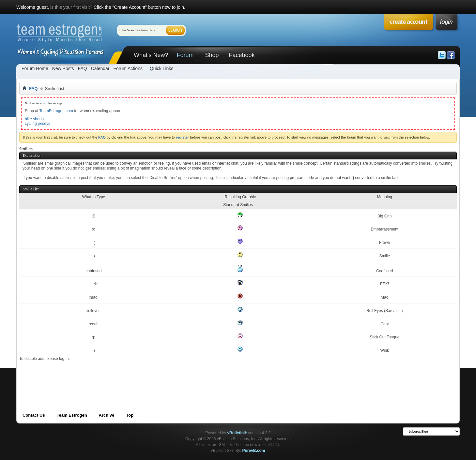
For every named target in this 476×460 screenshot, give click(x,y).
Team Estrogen (72, 415)
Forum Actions (128, 68)
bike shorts (34, 119)
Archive (107, 415)
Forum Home (35, 68)
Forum (185, 55)
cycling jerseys (38, 124)
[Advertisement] (138, 376)
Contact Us (34, 415)
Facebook (242, 55)
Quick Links (161, 68)
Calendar (100, 68)
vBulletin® (237, 433)
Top (130, 415)
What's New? (151, 55)
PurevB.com (254, 451)
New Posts (63, 68)
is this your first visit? (71, 7)
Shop (212, 55)
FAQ (83, 68)
